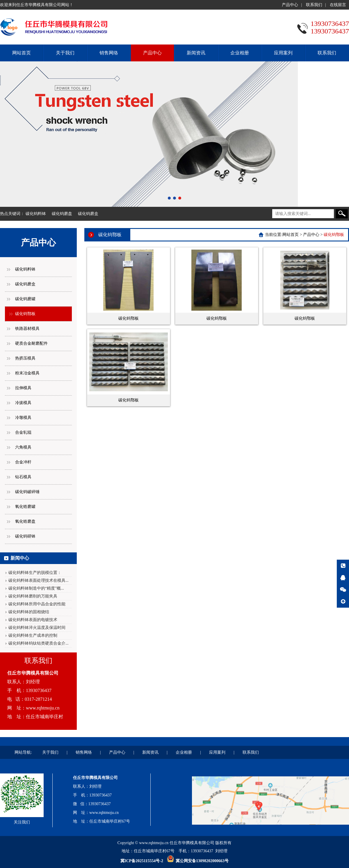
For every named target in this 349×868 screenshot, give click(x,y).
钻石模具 (23, 477)
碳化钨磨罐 (25, 299)
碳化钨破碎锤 (27, 492)
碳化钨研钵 (25, 536)
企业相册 (240, 53)
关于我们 (65, 53)
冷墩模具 (23, 418)
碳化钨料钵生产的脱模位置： (35, 573)
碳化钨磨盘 (62, 214)
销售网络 (109, 53)
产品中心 (290, 5)
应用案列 (283, 53)
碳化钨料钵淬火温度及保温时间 (37, 628)
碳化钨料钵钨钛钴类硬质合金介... (39, 643)
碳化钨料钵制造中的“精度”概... (36, 588)
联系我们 (314, 5)
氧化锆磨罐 (25, 507)
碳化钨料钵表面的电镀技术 (33, 620)
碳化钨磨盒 (88, 214)
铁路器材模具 (27, 329)
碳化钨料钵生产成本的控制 (33, 635)
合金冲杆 (23, 462)
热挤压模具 (25, 358)
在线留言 (338, 5)
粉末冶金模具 (27, 373)
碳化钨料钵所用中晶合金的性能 (37, 604)
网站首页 (22, 53)
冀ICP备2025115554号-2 (142, 861)
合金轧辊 (23, 432)
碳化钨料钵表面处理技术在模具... (39, 580)
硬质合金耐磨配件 (31, 343)
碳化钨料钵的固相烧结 (29, 612)
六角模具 (23, 447)
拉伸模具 (23, 388)
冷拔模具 (23, 403)
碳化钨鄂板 (25, 314)
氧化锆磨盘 (25, 521)
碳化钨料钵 (36, 214)
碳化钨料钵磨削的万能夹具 (33, 596)
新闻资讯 (196, 53)
